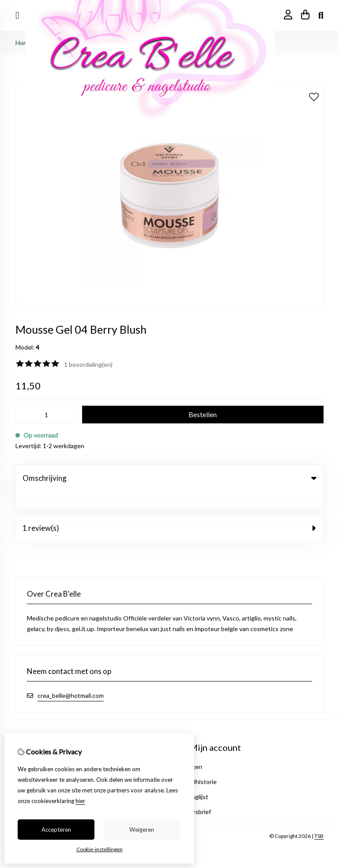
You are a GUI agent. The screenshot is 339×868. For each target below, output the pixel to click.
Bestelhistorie (197, 763)
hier (80, 801)
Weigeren (142, 830)
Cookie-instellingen (100, 849)
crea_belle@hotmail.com (71, 677)
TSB (319, 818)
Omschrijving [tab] (169, 478)
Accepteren (56, 830)
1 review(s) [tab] (169, 510)
